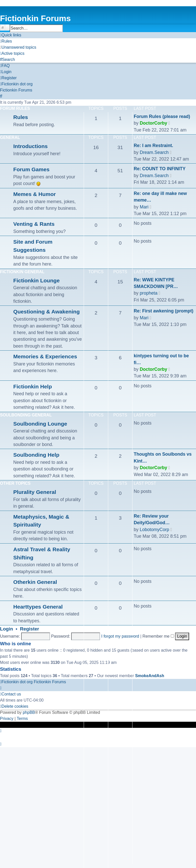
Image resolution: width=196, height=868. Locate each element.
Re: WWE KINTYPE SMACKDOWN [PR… (156, 283)
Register (29, 629)
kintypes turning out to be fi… (161, 359)
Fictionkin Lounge (36, 280)
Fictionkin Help (33, 386)
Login (7, 629)
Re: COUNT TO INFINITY (160, 169)
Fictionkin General (22, 272)
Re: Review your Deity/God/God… (152, 519)
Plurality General (35, 492)
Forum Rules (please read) (162, 116)
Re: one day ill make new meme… (160, 197)
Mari (144, 207)
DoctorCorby (153, 123)
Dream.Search (154, 152)
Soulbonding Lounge (40, 424)
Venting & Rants (34, 224)
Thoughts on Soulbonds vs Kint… (163, 457)
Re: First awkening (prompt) (164, 311)
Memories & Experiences (45, 356)
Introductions (30, 146)
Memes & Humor (35, 194)
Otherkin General (35, 582)
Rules (21, 117)
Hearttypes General (38, 607)
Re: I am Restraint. (153, 146)
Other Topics (15, 483)
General (10, 137)
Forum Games (31, 169)
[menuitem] (6, 41)
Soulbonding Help (36, 455)
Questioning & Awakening (46, 312)
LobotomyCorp (154, 530)
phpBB (29, 712)
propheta (148, 293)
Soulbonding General (26, 415)
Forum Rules (15, 108)
